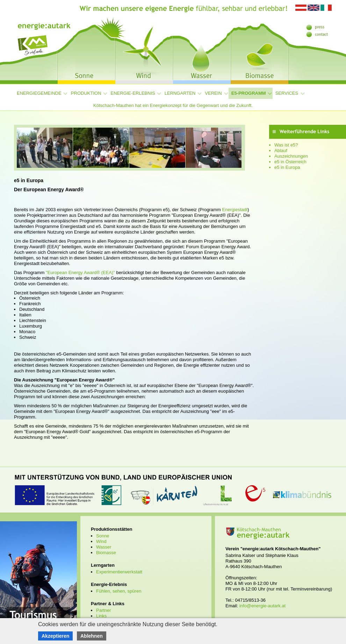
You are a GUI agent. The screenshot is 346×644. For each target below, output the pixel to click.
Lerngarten (180, 93)
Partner (104, 610)
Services (287, 93)
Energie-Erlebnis (133, 93)
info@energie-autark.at (262, 606)
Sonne (103, 536)
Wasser (104, 547)
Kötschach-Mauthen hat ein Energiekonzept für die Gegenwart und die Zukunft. (173, 105)
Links (101, 616)
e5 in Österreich (290, 162)
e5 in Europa (287, 167)
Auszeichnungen (291, 156)
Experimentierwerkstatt (119, 572)
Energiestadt (235, 210)
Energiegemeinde (39, 93)
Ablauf (281, 151)
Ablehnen (92, 636)
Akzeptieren (55, 636)
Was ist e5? (286, 145)
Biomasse (106, 553)
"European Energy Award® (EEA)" (80, 273)
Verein (213, 93)
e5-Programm (249, 93)
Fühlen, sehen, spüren (119, 591)
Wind (101, 541)
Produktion (86, 93)
